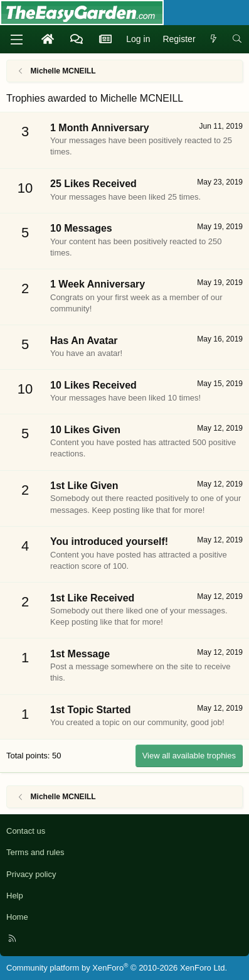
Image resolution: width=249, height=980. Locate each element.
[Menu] (16, 40)
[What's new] (214, 40)
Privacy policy (31, 874)
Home (17, 917)
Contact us (26, 831)
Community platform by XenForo (117, 968)
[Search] (237, 40)
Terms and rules (35, 852)
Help (15, 896)
